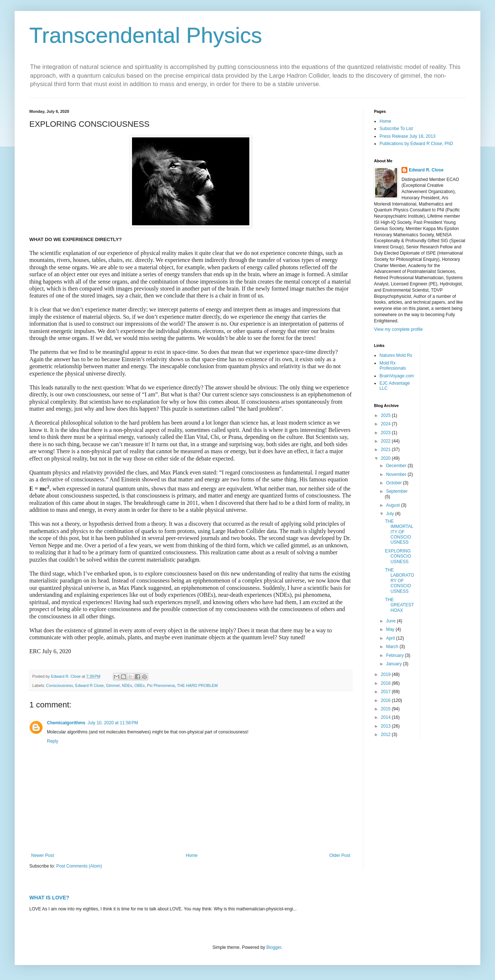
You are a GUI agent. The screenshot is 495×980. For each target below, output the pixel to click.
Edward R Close (89, 685)
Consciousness (60, 685)
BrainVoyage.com (397, 376)
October (395, 483)
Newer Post (43, 855)
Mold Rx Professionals (393, 366)
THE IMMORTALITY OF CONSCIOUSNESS (399, 532)
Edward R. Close (426, 170)
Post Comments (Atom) (79, 866)
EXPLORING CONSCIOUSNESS (398, 556)
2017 (386, 692)
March (393, 647)
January (395, 664)
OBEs (139, 685)
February (395, 655)
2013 (386, 726)
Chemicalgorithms (66, 723)
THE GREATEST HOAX (399, 605)
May (391, 629)
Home (192, 855)
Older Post (340, 855)
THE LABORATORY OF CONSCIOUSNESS (399, 581)
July (391, 514)
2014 (386, 717)
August (394, 505)
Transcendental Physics (146, 35)
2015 (386, 709)
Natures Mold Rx (396, 355)
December (397, 466)
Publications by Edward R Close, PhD (416, 144)
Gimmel (113, 685)
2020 (386, 458)
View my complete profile (398, 329)
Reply (53, 741)
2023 (386, 433)
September (397, 491)
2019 (386, 674)
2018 (386, 683)
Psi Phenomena (161, 685)
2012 (386, 735)
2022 (386, 441)
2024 (386, 424)
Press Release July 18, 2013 (408, 136)
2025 (386, 415)
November (397, 474)
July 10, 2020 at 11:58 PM (113, 723)
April (391, 638)
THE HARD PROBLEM (197, 685)
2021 (386, 450)
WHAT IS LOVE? (49, 898)
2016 (386, 700)
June (391, 621)
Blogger (274, 947)
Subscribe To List (396, 129)
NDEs (127, 685)
